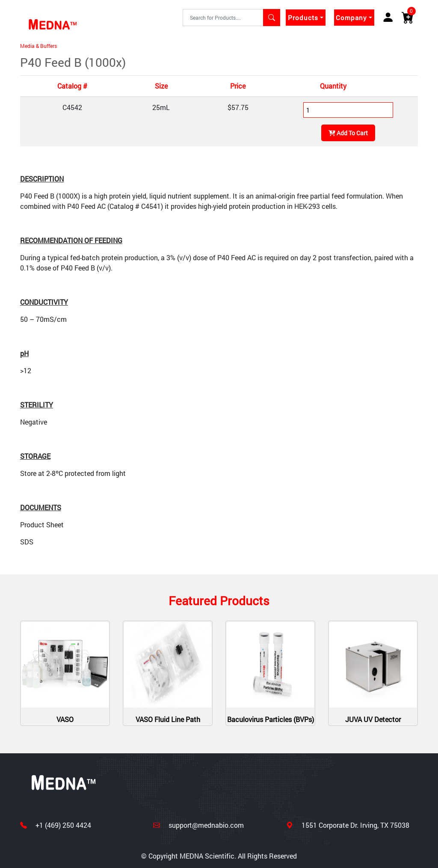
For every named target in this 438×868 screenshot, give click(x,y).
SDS (27, 542)
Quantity (333, 86)
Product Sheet (42, 525)
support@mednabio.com (205, 825)
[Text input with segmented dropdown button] (223, 18)
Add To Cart (348, 133)
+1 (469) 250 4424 (62, 825)
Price (238, 86)
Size (161, 86)
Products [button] (303, 18)
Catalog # (72, 86)
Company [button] (351, 18)
